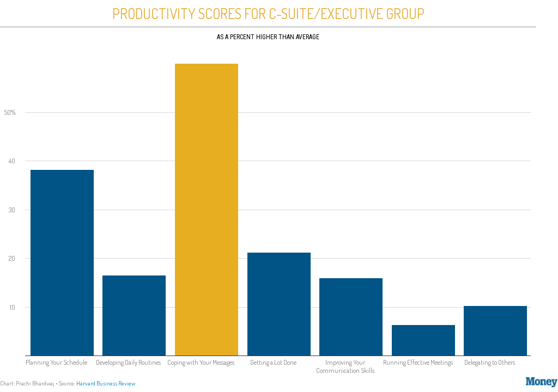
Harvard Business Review (106, 383)
